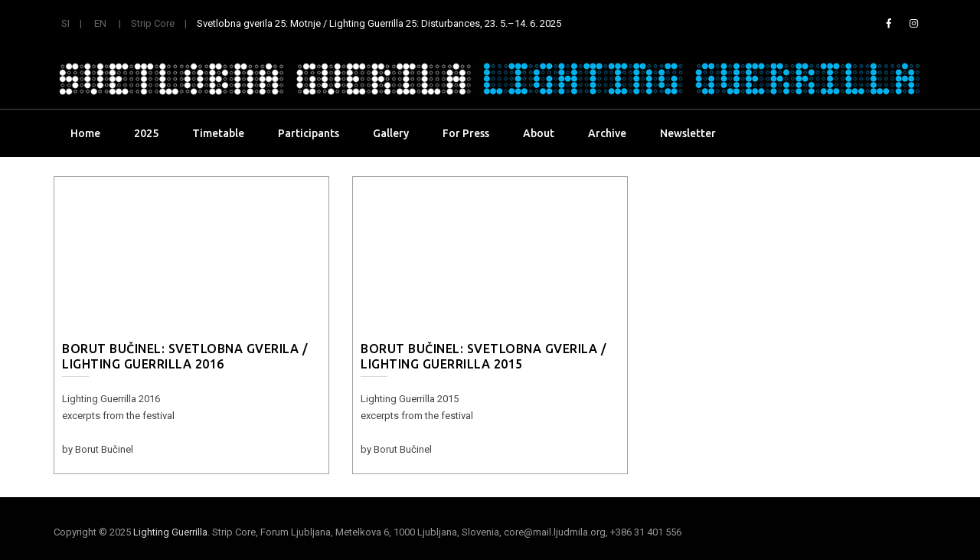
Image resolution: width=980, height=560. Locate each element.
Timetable (218, 133)
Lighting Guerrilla (170, 532)
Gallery (391, 133)
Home (85, 133)
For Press (466, 133)
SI (65, 23)
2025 (146, 133)
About (539, 133)
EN (100, 23)
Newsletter (688, 133)
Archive (607, 133)
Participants (309, 133)
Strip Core (153, 23)
